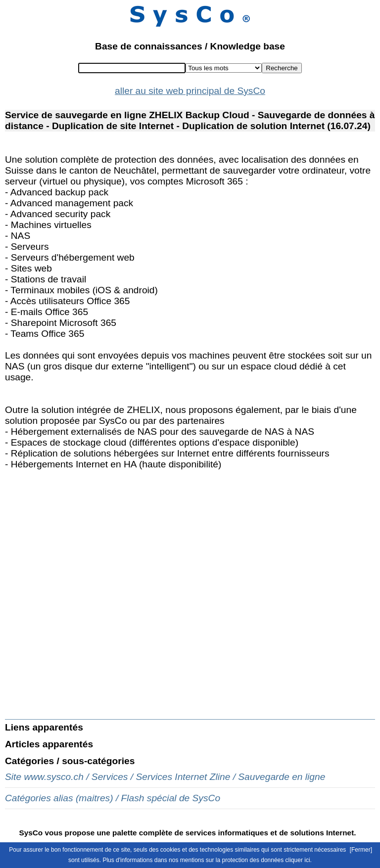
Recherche (282, 68)
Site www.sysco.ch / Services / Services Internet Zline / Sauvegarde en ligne (165, 777)
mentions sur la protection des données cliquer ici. (246, 860)
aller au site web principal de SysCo (190, 91)
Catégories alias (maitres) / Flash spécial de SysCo (113, 798)
